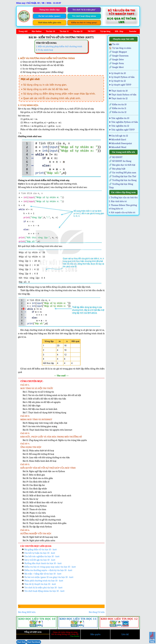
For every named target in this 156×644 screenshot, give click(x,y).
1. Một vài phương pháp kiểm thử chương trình (59, 46)
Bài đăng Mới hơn (27, 612)
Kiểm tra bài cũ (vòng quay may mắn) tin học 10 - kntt (50, 567)
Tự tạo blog (105, 31)
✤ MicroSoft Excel (117, 140)
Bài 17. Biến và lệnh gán (34, 475)
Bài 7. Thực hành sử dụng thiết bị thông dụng (44, 413)
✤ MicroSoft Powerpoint (120, 143)
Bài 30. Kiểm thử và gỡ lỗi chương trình (42, 520)
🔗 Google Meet (116, 67)
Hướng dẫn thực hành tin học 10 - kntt (43, 563)
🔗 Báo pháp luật (117, 169)
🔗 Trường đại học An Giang (123, 180)
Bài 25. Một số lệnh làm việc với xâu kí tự (43, 502)
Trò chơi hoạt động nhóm (84, 16)
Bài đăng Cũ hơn (97, 612)
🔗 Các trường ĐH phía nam (123, 173)
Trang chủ (23, 31)
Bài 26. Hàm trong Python (35, 506)
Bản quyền (95, 634)
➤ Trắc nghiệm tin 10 (119, 118)
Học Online (37, 31)
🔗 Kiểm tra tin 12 (118, 112)
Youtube (133, 31)
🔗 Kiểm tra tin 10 (118, 104)
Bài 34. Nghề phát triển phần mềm (39, 540)
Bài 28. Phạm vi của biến (34, 513)
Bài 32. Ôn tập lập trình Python (37, 527)
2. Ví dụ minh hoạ (44, 50)
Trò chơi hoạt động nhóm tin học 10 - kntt (44, 591)
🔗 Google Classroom (119, 56)
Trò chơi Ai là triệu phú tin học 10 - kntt (43, 588)
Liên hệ (125, 634)
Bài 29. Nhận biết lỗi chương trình (39, 516)
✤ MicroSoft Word (118, 147)
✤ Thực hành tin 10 (118, 91)
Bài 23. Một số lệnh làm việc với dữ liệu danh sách (47, 496)
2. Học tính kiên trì (118, 201)
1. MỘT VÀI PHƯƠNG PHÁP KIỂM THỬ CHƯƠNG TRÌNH (46, 58)
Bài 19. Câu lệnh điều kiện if (36, 482)
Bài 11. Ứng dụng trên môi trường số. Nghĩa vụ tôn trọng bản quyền (55, 440)
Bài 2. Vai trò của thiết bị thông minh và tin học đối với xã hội (52, 395)
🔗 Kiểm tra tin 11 (118, 108)
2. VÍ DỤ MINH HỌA (28, 105)
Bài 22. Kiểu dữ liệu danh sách (37, 492)
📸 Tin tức (114, 44)
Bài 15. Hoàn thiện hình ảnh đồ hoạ (39, 461)
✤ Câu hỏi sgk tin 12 (118, 136)
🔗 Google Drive (116, 60)
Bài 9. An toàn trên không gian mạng (40, 426)
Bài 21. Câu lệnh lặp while (35, 489)
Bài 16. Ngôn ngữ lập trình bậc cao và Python (44, 471)
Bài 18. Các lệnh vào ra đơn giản (38, 478)
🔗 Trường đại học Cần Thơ (123, 176)
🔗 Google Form (116, 63)
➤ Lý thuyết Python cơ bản (122, 77)
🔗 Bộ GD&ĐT (116, 157)
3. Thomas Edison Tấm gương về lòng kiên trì (123, 207)
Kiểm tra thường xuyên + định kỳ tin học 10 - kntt (48, 570)
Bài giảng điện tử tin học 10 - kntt (41, 550)
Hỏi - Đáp (119, 31)
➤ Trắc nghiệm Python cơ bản (123, 122)
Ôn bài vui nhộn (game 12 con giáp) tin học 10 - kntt (49, 577)
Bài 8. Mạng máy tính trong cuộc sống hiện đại (45, 423)
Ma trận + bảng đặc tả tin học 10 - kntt (43, 574)
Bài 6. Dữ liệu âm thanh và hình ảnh (40, 409)
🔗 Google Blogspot (118, 52)
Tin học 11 (64, 31)
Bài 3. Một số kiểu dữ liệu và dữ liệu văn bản (44, 399)
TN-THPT (92, 31)
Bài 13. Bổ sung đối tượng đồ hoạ (38, 454)
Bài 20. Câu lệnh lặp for (34, 485)
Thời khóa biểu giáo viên (50, 23)
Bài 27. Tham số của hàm (34, 509)
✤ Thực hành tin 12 (118, 98)
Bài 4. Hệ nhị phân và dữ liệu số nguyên (42, 402)
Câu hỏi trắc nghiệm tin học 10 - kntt (42, 556)
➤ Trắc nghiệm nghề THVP (122, 130)
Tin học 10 (50, 31)
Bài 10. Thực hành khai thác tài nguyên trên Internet (47, 430)
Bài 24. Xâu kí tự (30, 499)
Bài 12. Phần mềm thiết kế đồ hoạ (38, 451)
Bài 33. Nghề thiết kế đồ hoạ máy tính (40, 537)
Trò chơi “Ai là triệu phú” (84, 10)
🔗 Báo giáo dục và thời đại (122, 165)
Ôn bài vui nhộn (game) (50, 16)
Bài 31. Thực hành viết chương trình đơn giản (45, 523)
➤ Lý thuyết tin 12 (117, 81)
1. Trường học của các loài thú (123, 197)
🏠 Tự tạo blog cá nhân (120, 48)
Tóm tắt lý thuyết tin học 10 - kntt (40, 584)
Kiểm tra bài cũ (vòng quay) (84, 23)
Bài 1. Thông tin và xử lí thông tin (38, 392)
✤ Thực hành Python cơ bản (123, 95)
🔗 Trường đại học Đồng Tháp (121, 186)
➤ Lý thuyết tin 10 (117, 73)
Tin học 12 (78, 31)
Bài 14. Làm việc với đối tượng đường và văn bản (46, 457)
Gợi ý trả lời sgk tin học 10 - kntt (40, 560)
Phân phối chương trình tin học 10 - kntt (44, 581)
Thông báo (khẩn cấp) (50, 10)
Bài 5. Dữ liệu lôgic (32, 406)
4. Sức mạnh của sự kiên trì (122, 212)
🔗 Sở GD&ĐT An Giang (120, 161)
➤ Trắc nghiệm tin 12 (119, 126)
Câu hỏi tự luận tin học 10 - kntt (40, 553)
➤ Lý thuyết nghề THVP (120, 85)
